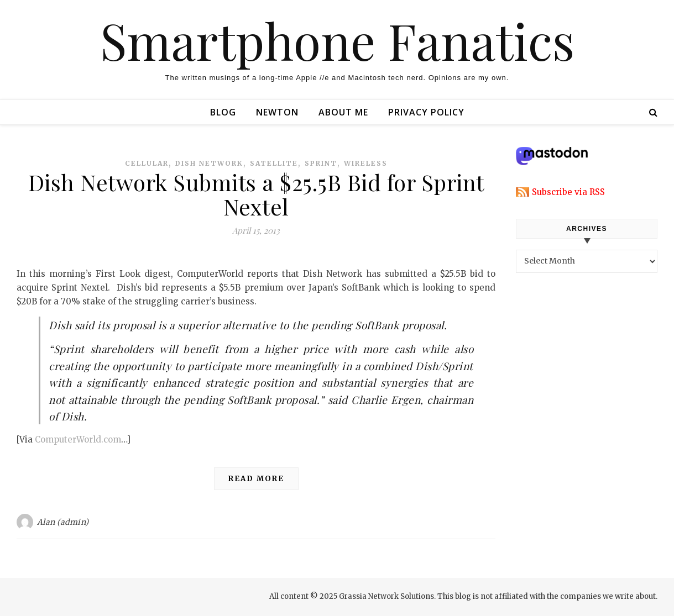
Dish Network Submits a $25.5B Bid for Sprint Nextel (256, 194)
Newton (277, 112)
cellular (147, 163)
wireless (366, 163)
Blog (223, 112)
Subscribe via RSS (568, 192)
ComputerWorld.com (78, 439)
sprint (321, 163)
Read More (256, 479)
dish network (209, 163)
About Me (343, 112)
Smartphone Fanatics (337, 40)
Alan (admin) (63, 522)
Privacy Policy (426, 112)
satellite (274, 163)
